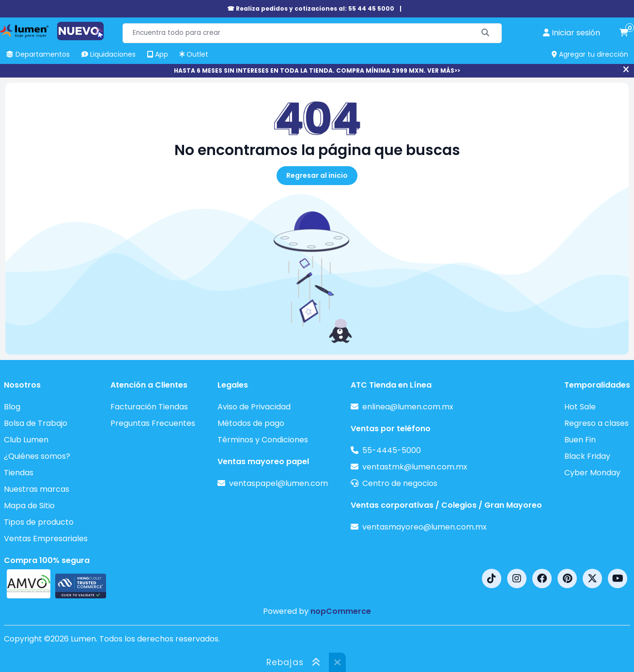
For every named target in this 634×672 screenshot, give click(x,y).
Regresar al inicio (317, 175)
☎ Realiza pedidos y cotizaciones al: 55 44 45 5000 (311, 8)
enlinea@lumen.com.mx (408, 407)
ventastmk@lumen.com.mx (415, 467)
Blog (12, 407)
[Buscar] (486, 33)
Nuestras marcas (37, 489)
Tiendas (19, 473)
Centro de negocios (400, 483)
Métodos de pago (251, 423)
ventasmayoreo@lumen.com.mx (425, 527)
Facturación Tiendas (149, 407)
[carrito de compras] (624, 33)
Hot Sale (580, 407)
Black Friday (587, 456)
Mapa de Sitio (29, 506)
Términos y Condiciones (263, 440)
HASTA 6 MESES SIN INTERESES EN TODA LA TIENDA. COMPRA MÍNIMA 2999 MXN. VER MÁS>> (317, 70)
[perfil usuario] (572, 33)
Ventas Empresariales (46, 539)
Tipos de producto (39, 522)
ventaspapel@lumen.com (278, 483)
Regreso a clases (596, 423)
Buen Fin (580, 440)
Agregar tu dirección (590, 54)
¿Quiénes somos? (37, 456)
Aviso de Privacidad (254, 407)
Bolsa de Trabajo (36, 423)
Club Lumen (26, 440)
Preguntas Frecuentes (153, 423)
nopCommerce (341, 611)
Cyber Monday (592, 473)
